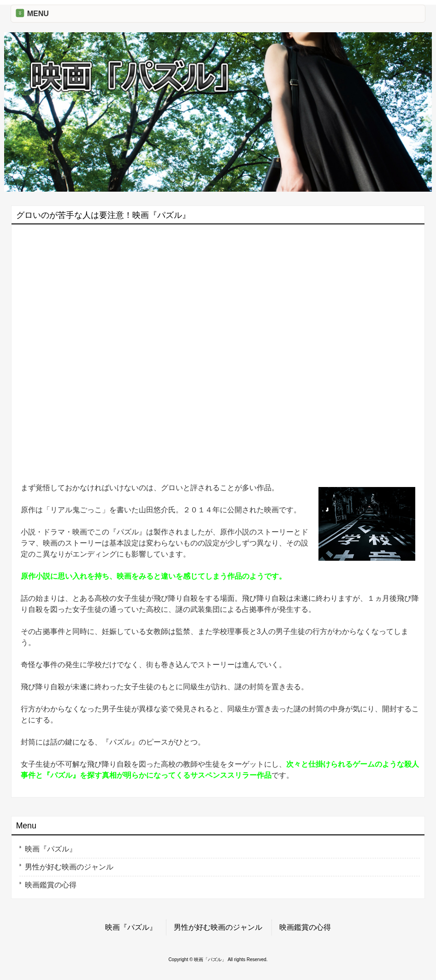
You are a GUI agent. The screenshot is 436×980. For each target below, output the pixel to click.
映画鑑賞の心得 (51, 885)
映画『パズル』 (51, 849)
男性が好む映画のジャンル (69, 867)
